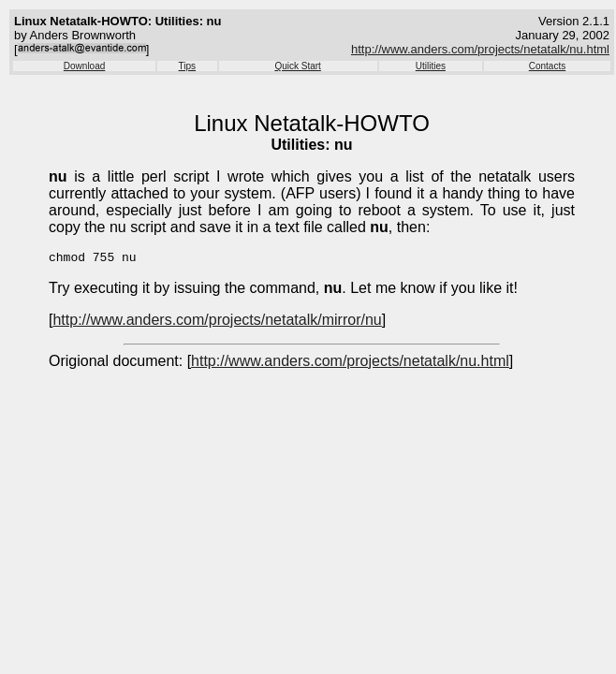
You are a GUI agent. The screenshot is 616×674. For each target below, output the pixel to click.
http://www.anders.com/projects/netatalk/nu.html (480, 49)
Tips (188, 66)
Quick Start (297, 66)
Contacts (547, 66)
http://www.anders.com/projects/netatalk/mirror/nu (217, 322)
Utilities (431, 66)
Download (84, 66)
